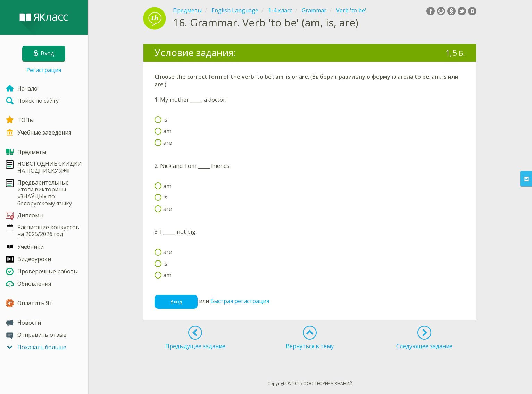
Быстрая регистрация (240, 301)
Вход (176, 302)
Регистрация (44, 70)
